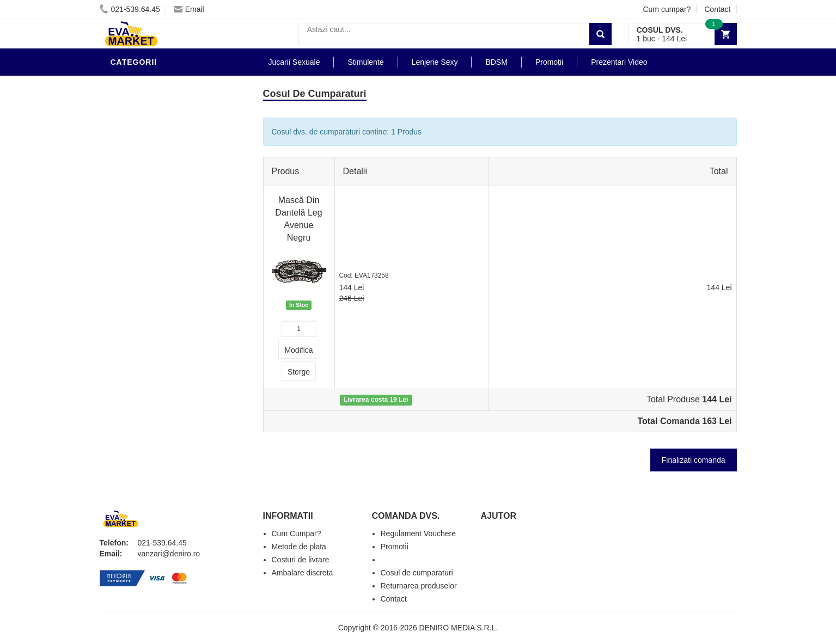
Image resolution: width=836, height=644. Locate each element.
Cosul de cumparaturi (417, 573)
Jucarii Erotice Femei (159, 231)
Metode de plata (299, 547)
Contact (717, 9)
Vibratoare (138, 133)
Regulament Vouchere (419, 533)
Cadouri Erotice (149, 263)
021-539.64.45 (130, 9)
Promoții (549, 62)
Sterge (299, 372)
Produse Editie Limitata (163, 345)
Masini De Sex (142, 296)
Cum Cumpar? (297, 533)
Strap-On (133, 247)
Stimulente (365, 62)
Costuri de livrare (301, 560)
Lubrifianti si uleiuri (158, 116)
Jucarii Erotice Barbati (164, 100)
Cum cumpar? (667, 9)
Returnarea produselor (419, 586)
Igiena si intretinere (157, 149)
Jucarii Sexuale (294, 62)
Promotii (132, 312)
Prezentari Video (150, 329)
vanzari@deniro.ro (169, 554)
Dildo (125, 182)
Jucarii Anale (143, 214)
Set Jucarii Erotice (155, 280)
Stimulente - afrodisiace (167, 84)
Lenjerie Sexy (143, 165)
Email (189, 9)
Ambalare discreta (303, 573)
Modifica (298, 350)
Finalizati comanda (694, 460)
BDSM (124, 198)
